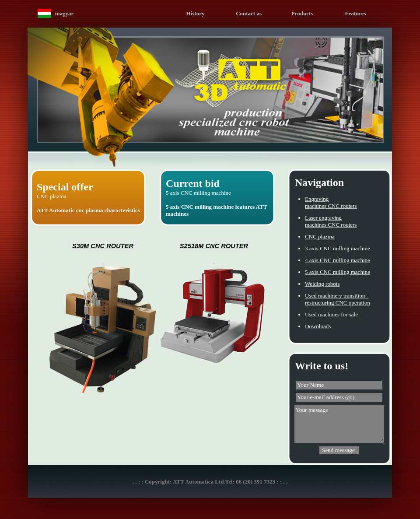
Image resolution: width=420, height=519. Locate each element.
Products (302, 13)
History (196, 13)
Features (356, 13)
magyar (65, 13)
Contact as (249, 13)
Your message (339, 424)
